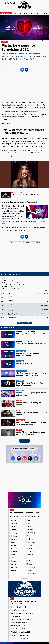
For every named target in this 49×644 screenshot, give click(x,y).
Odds (15, 13)
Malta (11, 242)
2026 (3, 297)
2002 (13, 216)
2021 (3, 318)
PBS (16, 242)
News (6, 13)
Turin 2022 (29, 242)
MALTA (4, 42)
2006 (3, 224)
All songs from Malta (24, 323)
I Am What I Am (32, 144)
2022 (3, 314)
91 (47, 301)
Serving (11, 301)
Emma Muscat (36, 242)
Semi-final (35, 112)
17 (37, 301)
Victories (4, 281)
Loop (11, 305)
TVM (24, 242)
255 (47, 318)
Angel (4, 221)
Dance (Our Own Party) (15, 310)
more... (46, 290)
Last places (4, 284)
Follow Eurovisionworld (24, 447)
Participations (5, 279)
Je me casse (12, 318)
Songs (23, 13)
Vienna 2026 (38, 13)
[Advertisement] (24, 87)
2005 (16, 219)
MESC (20, 242)
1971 (5, 209)
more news (24, 439)
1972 (40, 221)
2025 (3, 301)
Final (34, 114)
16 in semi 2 (44, 314)
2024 (14, 284)
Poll (31, 13)
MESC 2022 (6, 103)
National (46, 13)
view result (25, 575)
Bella (10, 297)
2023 (17, 284)
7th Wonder (6, 219)
